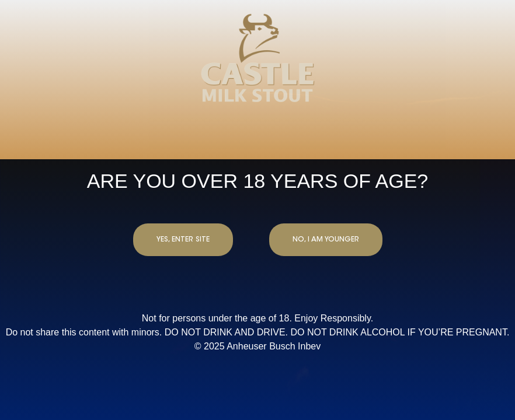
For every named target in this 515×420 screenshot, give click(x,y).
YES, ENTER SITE (183, 240)
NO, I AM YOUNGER (326, 240)
